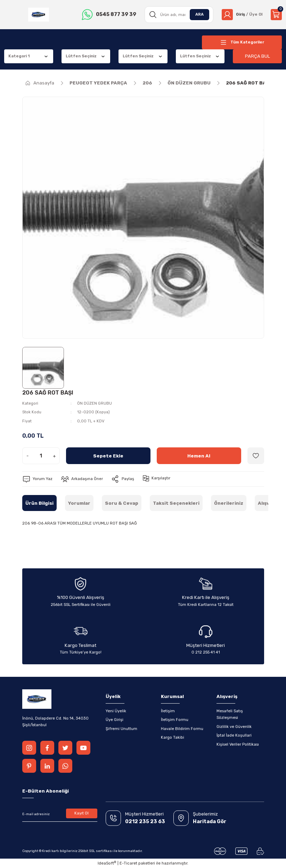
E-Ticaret (128, 863)
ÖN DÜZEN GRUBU (95, 403)
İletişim (168, 711)
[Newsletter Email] (60, 814)
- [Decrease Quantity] (27, 456)
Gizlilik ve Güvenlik (234, 727)
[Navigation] (242, 42)
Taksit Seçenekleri (176, 503)
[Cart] (276, 15)
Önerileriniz (229, 503)
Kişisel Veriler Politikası (238, 744)
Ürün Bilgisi (39, 503)
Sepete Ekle (108, 456)
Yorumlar (79, 503)
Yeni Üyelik (116, 711)
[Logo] (39, 15)
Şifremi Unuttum (121, 729)
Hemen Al (199, 456)
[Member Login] (242, 15)
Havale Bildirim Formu (182, 729)
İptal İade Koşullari (234, 735)
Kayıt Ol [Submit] (81, 813)
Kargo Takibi (173, 737)
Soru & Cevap (122, 503)
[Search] (179, 15)
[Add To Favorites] (256, 456)
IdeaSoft (107, 863)
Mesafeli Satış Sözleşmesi (230, 714)
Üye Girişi (115, 720)
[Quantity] (41, 456)
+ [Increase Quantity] (54, 456)
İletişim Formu (175, 720)
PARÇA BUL (258, 56)
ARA (199, 14)
